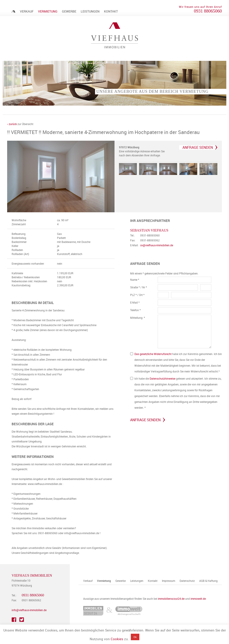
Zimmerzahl (19, 226)
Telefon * (135, 312)
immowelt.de (198, 600)
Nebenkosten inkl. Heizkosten (29, 283)
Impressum (169, 582)
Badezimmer (19, 244)
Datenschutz (187, 582)
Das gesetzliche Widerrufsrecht (153, 356)
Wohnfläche (19, 222)
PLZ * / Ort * (137, 297)
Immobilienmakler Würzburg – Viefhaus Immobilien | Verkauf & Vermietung (14, 11)
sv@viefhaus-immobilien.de (157, 247)
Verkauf (27, 11)
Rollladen (17, 252)
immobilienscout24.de (171, 600)
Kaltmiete (17, 275)
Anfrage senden (198, 147)
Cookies (117, 639)
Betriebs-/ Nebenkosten (26, 279)
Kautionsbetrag (21, 287)
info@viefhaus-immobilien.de (29, 612)
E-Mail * (135, 304)
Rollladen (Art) (20, 256)
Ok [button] (135, 637)
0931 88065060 (208, 11)
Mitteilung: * (138, 319)
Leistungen (90, 11)
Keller (15, 248)
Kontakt (111, 11)
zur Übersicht (20, 124)
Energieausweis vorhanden (28, 265)
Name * (135, 281)
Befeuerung (19, 236)
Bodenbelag (19, 240)
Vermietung (48, 11)
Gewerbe (69, 11)
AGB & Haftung (208, 582)
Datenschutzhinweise (162, 380)
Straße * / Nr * (139, 289)
